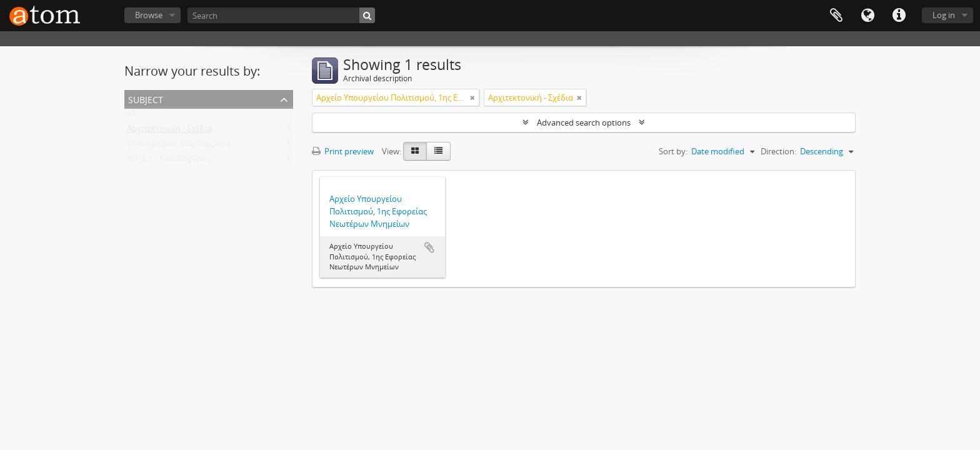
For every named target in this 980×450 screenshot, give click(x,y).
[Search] (281, 15)
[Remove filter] (472, 97)
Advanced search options (584, 122)
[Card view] (415, 151)
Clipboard (836, 16)
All (131, 116)
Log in (944, 15)
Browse (149, 15)
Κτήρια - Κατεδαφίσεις (168, 161)
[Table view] (438, 151)
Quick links (899, 16)
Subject (146, 98)
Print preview (343, 151)
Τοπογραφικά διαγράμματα (179, 146)
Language (867, 16)
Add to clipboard (429, 247)
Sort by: (673, 151)
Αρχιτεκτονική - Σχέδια (169, 131)
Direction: (778, 151)
